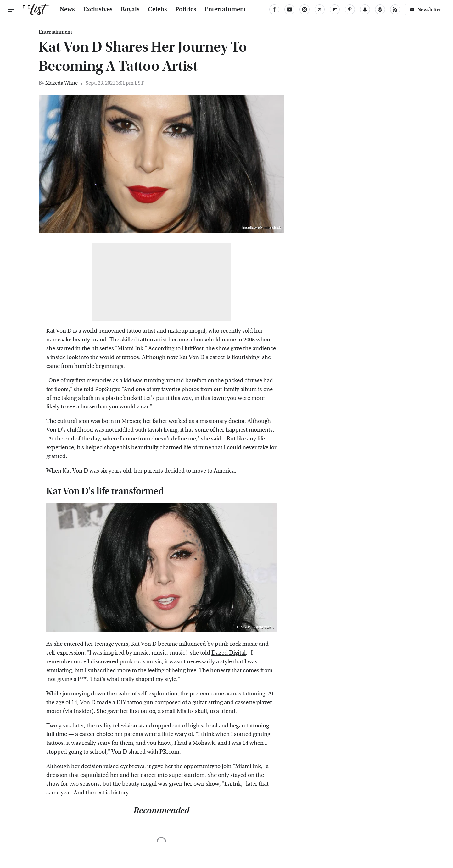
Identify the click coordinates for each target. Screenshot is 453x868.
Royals (130, 9)
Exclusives (98, 9)
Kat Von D (59, 331)
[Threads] (380, 9)
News (67, 9)
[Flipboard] (335, 9)
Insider (83, 711)
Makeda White (62, 83)
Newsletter (425, 10)
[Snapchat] (365, 9)
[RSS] (395, 9)
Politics (186, 9)
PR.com (169, 752)
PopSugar (107, 389)
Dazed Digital (229, 653)
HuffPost (193, 348)
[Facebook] (274, 9)
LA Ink (233, 784)
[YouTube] (289, 9)
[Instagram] (305, 9)
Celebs (157, 9)
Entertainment (225, 9)
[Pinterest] (350, 9)
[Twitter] (320, 9)
